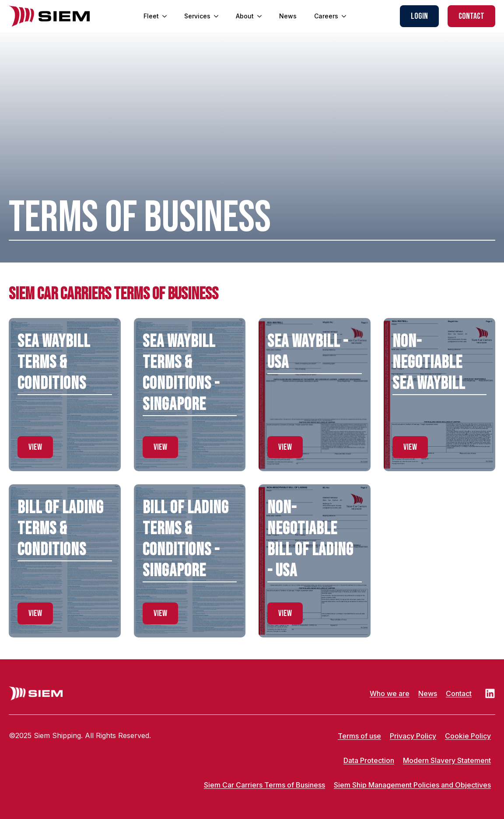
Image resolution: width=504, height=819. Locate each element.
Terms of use (359, 736)
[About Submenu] (262, 16)
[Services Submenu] (219, 16)
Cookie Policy (468, 736)
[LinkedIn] (490, 693)
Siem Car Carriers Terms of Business (264, 785)
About (245, 16)
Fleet (151, 16)
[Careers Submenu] (346, 16)
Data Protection (369, 760)
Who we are (390, 693)
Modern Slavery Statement (447, 760)
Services (197, 16)
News (288, 16)
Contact (459, 693)
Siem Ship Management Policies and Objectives (412, 785)
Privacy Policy (413, 736)
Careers (326, 16)
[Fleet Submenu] (167, 16)
